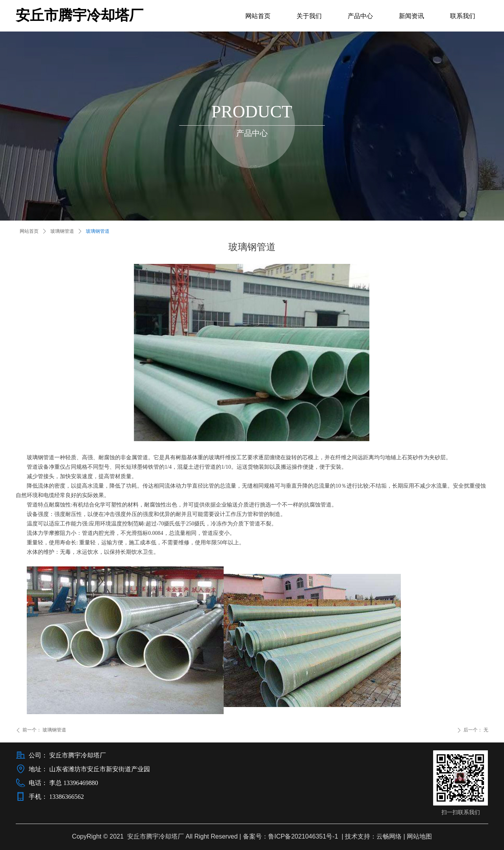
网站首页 (29, 231)
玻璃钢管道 (62, 231)
